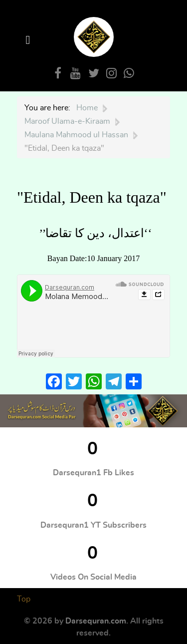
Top (24, 599)
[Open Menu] (29, 40)
